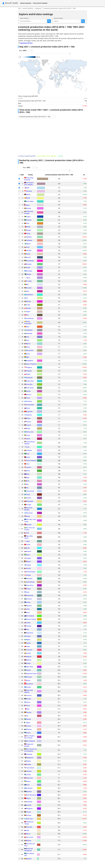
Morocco (29, 395)
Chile (27, 533)
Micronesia (29, 513)
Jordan (28, 305)
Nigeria (28, 640)
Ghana (28, 347)
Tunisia (28, 545)
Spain (28, 327)
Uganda (28, 643)
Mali (27, 284)
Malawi (28, 195)
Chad (28, 223)
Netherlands (30, 596)
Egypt (28, 477)
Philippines (29, 809)
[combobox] (20, 21)
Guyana (28, 217)
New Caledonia (30, 741)
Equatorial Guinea (31, 674)
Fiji (27, 298)
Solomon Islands (31, 619)
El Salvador (29, 788)
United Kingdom (31, 572)
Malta (28, 709)
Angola (28, 457)
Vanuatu (28, 812)
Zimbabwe (29, 240)
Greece (28, 702)
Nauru (28, 785)
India (27, 291)
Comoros (29, 695)
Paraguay (29, 371)
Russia (28, 408)
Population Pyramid (40, 3)
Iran (27, 716)
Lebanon (29, 467)
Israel (28, 592)
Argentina (29, 415)
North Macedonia (31, 795)
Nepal (28, 205)
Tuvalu (28, 494)
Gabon (28, 555)
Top (19, 8)
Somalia (28, 687)
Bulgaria (28, 761)
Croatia (28, 623)
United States (30, 405)
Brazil (28, 454)
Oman (28, 247)
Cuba (28, 830)
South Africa (30, 585)
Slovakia (28, 764)
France (28, 706)
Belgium (28, 562)
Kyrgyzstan (29, 412)
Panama (28, 422)
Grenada (28, 208)
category (38, 8)
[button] (28, 51)
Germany (29, 712)
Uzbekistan (29, 330)
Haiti (27, 629)
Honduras (29, 401)
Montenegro (30, 501)
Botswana (29, 677)
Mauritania (29, 579)
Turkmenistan (30, 491)
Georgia (28, 575)
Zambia (28, 391)
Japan (28, 541)
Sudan (28, 548)
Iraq (27, 488)
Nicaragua (29, 271)
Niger (28, 357)
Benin (28, 481)
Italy (27, 484)
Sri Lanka (29, 281)
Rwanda (28, 719)
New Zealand (30, 616)
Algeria (28, 723)
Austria (28, 680)
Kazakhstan (29, 295)
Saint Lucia (29, 819)
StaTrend (12, 3)
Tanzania (29, 220)
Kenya (28, 612)
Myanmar (29, 859)
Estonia (28, 733)
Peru (27, 315)
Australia (29, 805)
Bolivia (28, 354)
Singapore (29, 367)
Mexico (28, 344)
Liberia (28, 439)
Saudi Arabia (30, 201)
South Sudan (30, 388)
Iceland (28, 602)
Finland (28, 636)
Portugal (29, 505)
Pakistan (29, 274)
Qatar (28, 188)
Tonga (28, 646)
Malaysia (29, 657)
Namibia (28, 699)
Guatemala (29, 378)
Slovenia (29, 551)
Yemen (28, 398)
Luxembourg (30, 318)
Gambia (28, 663)
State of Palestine (31, 364)
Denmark (29, 525)
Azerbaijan (29, 333)
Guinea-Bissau (30, 582)
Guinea (28, 254)
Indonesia (29, 191)
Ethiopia (28, 301)
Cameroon (29, 650)
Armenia (28, 726)
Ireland (28, 312)
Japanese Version (26, 43)
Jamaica (29, 498)
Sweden (28, 670)
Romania (29, 815)
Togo (27, 340)
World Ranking (26, 3)
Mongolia (29, 264)
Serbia (28, 516)
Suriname (29, 288)
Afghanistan (30, 633)
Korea (28, 447)
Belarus (28, 418)
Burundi (28, 257)
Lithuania (29, 771)
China (28, 464)
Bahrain (28, 227)
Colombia (29, 450)
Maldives (29, 660)
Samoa (28, 834)
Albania (28, 798)
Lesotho (28, 775)
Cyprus (28, 278)
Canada (28, 308)
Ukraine (28, 781)
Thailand (29, 626)
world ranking (28, 8)
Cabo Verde (29, 667)
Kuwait (28, 267)
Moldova (29, 841)
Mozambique (30, 261)
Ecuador (28, 653)
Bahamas (29, 729)
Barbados (29, 792)
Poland (28, 374)
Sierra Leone (30, 432)
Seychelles (29, 802)
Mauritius (29, 606)
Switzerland (29, 684)
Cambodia (29, 754)
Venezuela (29, 827)
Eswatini (29, 425)
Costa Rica (29, 384)
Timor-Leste (30, 837)
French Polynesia (31, 461)
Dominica (29, 599)
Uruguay (28, 565)
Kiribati (28, 428)
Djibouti (28, 244)
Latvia (28, 609)
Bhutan (28, 198)
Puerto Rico (29, 778)
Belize (28, 474)
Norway (28, 589)
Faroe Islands (30, 768)
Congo (28, 435)
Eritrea (28, 471)
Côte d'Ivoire (30, 350)
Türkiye (28, 234)
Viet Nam (29, 251)
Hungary (28, 558)
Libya (28, 337)
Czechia (28, 568)
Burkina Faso (30, 381)
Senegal (28, 230)
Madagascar (30, 758)
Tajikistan (29, 237)
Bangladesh (29, 361)
